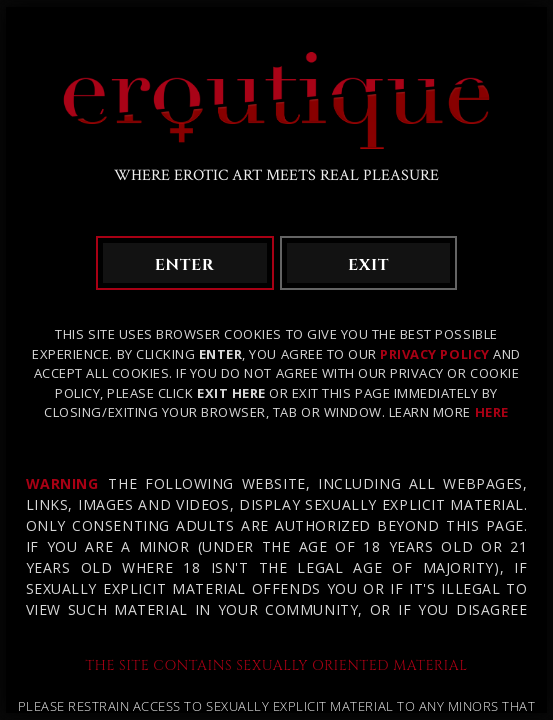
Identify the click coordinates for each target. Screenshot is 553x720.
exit (368, 265)
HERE (492, 412)
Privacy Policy (434, 354)
